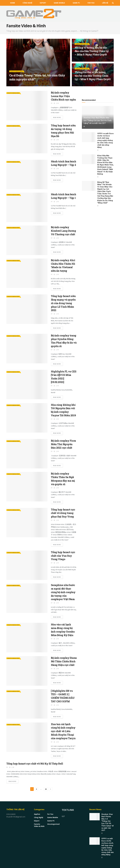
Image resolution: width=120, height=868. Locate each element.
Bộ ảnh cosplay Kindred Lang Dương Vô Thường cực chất (63, 231)
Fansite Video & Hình (18, 73)
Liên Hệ (105, 3)
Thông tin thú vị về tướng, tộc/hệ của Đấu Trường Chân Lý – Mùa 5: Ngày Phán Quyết (93, 77)
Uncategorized (53, 824)
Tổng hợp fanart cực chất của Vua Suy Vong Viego (63, 556)
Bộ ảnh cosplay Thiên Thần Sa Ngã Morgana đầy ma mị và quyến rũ (63, 479)
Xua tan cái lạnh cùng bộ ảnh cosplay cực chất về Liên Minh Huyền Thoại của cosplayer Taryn (63, 731)
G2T (63, 816)
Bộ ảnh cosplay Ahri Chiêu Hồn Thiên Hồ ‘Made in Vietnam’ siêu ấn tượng (63, 265)
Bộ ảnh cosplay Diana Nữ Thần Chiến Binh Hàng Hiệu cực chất (64, 661)
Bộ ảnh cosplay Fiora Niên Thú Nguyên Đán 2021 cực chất (63, 444)
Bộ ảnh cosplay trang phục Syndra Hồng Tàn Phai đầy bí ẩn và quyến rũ (64, 341)
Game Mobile (59, 3)
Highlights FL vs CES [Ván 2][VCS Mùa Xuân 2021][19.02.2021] (64, 377)
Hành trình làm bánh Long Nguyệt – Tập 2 (64, 163)
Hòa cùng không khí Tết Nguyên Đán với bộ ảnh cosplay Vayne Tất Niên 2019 (63, 410)
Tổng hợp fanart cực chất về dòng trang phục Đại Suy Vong (63, 513)
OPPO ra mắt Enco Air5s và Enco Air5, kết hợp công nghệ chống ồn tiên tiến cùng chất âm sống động (105, 140)
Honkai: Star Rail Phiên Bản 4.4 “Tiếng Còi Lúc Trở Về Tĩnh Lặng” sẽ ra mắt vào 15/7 (98, 120)
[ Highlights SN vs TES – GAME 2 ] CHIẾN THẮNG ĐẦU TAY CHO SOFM (63, 696)
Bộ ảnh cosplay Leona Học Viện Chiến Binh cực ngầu (63, 96)
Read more (57, 117)
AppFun (37, 814)
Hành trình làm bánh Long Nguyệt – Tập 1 (64, 196)
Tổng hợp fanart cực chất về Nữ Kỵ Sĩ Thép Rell (35, 764)
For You (91, 3)
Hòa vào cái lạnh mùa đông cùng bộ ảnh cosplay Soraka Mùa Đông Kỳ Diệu (63, 630)
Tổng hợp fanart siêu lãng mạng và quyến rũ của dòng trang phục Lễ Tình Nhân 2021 (63, 303)
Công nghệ (27, 3)
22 (46, 789)
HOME (13, 3)
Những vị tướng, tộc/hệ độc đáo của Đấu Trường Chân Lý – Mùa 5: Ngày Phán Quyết (92, 53)
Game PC (76, 3)
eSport (43, 3)
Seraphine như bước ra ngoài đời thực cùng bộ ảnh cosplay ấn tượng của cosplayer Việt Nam (63, 592)
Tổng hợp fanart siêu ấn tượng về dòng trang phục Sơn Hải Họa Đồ (63, 131)
